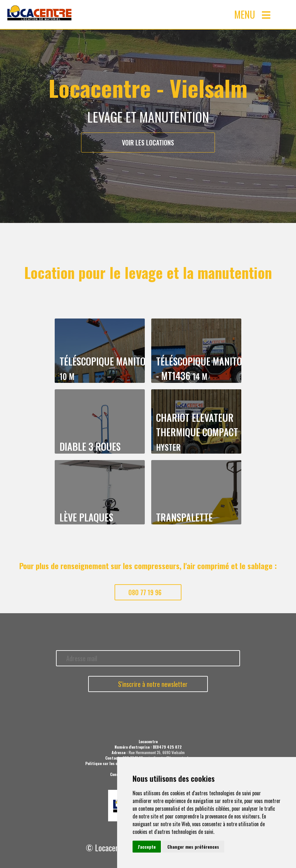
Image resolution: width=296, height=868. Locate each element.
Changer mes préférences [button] (193, 847)
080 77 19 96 (145, 592)
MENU (252, 14)
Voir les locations (148, 143)
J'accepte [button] (147, 847)
